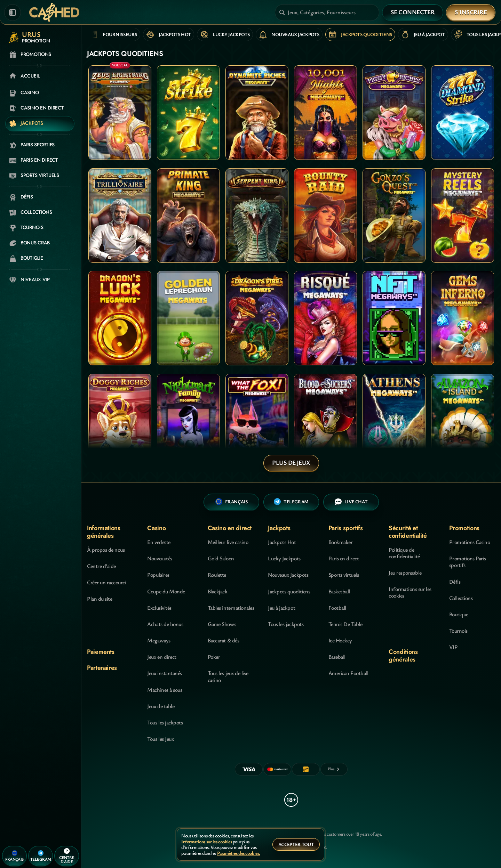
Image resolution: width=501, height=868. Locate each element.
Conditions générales (403, 655)
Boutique (459, 614)
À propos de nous (106, 550)
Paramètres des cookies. (239, 853)
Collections (461, 598)
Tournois (458, 631)
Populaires (158, 575)
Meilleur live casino (228, 542)
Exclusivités (159, 608)
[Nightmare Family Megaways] (188, 421)
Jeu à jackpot (281, 608)
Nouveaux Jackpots (288, 575)
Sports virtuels (344, 575)
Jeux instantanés (164, 673)
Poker (214, 657)
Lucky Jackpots (284, 558)
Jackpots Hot (282, 542)
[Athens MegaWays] (394, 421)
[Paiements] (334, 769)
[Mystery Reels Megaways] (463, 216)
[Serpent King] (257, 216)
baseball (337, 657)
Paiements (101, 652)
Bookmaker (341, 542)
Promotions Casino (470, 542)
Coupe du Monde (166, 591)
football (337, 608)
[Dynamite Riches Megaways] (257, 113)
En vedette (159, 542)
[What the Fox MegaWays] (257, 421)
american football (348, 673)
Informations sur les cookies (410, 592)
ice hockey (340, 640)
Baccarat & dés (223, 640)
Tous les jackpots (165, 722)
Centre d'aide (101, 566)
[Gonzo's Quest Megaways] (394, 216)
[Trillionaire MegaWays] (120, 216)
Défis (455, 582)
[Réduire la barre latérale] (13, 13)
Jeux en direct (162, 657)
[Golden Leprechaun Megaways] (188, 318)
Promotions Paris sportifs (468, 562)
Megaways (159, 640)
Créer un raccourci (106, 582)
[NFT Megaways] (394, 318)
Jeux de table (161, 706)
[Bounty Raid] (325, 216)
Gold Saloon (221, 558)
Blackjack (218, 591)
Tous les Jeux (160, 739)
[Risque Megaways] (325, 318)
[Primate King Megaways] (188, 216)
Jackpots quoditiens (289, 591)
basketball (339, 591)
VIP (454, 647)
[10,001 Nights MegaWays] (325, 113)
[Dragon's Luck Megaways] (120, 318)
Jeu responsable (405, 573)
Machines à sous (165, 690)
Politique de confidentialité (404, 553)
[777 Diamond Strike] (463, 113)
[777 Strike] (188, 113)
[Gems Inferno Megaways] (463, 318)
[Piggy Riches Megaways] (394, 113)
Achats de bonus (165, 624)
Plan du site (100, 599)
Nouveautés (160, 558)
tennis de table (345, 624)
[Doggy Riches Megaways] (120, 421)
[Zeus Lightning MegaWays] (120, 113)
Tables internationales (231, 608)
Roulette (217, 575)
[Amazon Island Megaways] (463, 421)
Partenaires (102, 668)
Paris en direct (344, 558)
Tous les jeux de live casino (228, 676)
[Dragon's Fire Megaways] (257, 318)
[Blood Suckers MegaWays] (325, 421)
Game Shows (222, 624)
